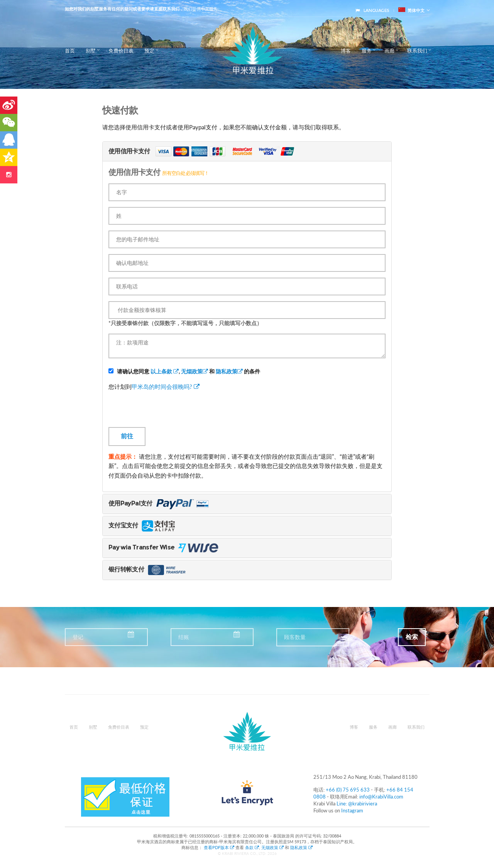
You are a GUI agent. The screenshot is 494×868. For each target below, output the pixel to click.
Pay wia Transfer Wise (172, 547)
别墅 (91, 51)
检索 (412, 637)
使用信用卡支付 (207, 151)
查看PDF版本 (220, 847)
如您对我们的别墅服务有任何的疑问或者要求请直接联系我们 (122, 9)
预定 (149, 51)
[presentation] (167, 412)
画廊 (389, 51)
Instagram (352, 810)
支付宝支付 (143, 525)
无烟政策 (195, 371)
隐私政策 (229, 371)
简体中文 (411, 10)
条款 (252, 847)
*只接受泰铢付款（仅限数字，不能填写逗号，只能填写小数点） (185, 323)
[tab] (247, 151)
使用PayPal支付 (161, 503)
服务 (367, 51)
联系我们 (417, 51)
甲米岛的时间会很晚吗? (166, 387)
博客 (346, 51)
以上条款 (165, 371)
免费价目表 (121, 51)
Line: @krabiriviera (357, 804)
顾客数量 (295, 637)
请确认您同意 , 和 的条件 (184, 371)
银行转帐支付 (148, 569)
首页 (70, 51)
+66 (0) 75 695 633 (348, 790)
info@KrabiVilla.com (381, 797)
